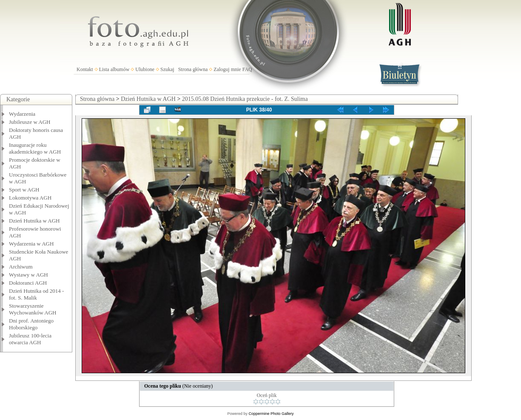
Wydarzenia (22, 114)
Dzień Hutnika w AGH (34, 221)
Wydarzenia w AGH (31, 244)
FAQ (247, 69)
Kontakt (85, 69)
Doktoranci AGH (28, 283)
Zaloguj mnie (227, 69)
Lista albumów (114, 69)
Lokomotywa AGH (30, 198)
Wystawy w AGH (28, 275)
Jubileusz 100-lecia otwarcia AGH (30, 339)
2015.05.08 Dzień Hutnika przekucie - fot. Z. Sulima (245, 99)
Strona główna (193, 69)
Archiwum (21, 267)
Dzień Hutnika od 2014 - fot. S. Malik (36, 294)
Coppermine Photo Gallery (271, 414)
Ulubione (145, 69)
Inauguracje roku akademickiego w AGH (35, 148)
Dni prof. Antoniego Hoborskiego (31, 324)
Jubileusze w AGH (30, 122)
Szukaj (167, 69)
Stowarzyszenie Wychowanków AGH (33, 309)
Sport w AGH (24, 190)
